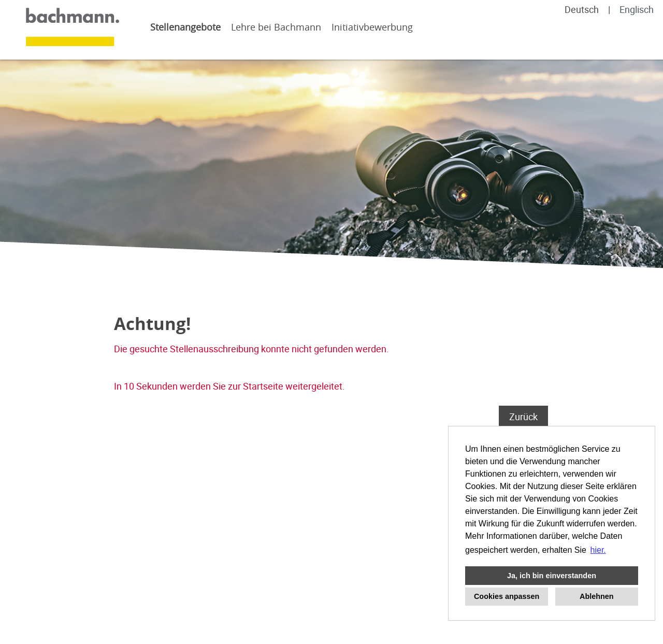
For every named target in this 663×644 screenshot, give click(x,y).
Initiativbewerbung (372, 27)
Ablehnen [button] (597, 596)
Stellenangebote (185, 27)
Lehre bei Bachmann (276, 27)
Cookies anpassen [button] (507, 596)
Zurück (523, 417)
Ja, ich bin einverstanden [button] (552, 576)
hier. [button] (598, 550)
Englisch (637, 9)
